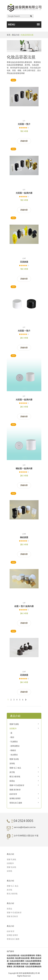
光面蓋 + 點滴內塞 (24, 193)
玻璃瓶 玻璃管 (15, 798)
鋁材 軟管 (13, 794)
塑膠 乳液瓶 (14, 724)
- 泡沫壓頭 (14, 755)
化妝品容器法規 (27, 35)
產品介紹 (16, 35)
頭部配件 (13, 729)
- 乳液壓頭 (14, 742)
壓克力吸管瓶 (15, 777)
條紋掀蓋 (24, 537)
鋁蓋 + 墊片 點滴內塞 (24, 606)
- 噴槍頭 (13, 750)
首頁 (9, 35)
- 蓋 (11, 733)
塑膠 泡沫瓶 (14, 759)
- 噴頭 (12, 737)
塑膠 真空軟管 (15, 790)
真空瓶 (12, 772)
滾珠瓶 (12, 763)
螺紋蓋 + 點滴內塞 (24, 468)
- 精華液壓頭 (14, 746)
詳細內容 (24, 141)
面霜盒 (12, 781)
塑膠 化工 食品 (15, 768)
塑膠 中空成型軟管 (17, 785)
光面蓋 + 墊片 (24, 124)
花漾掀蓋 (24, 262)
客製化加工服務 (16, 803)
